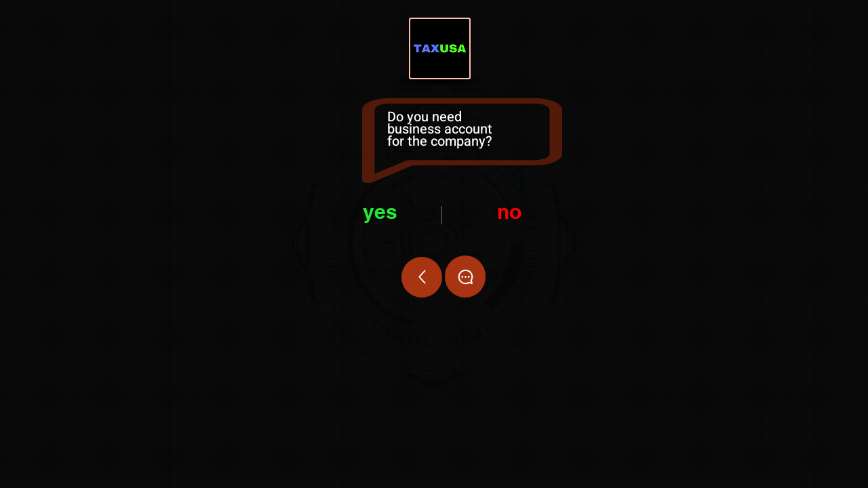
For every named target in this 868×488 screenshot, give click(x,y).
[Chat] (465, 277)
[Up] (422, 277)
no (509, 211)
